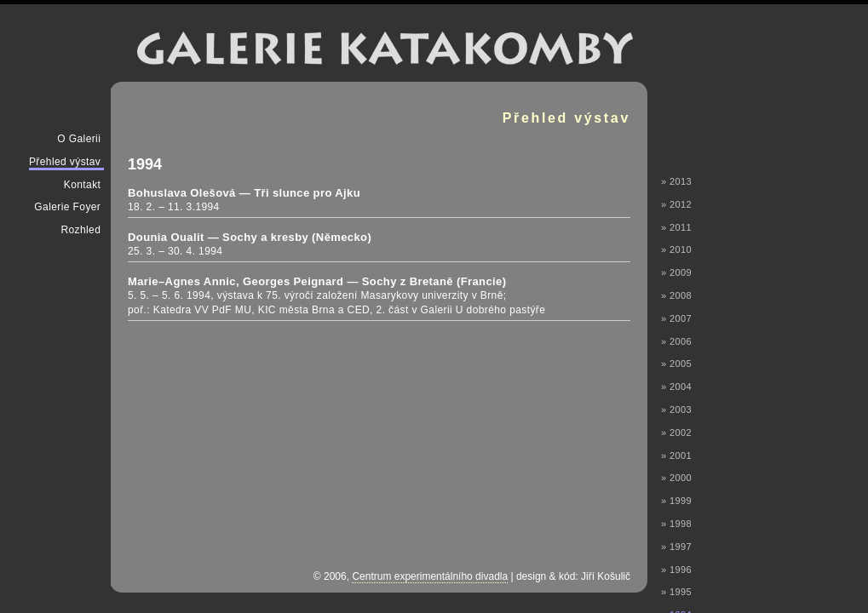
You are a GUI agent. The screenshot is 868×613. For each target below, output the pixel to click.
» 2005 (676, 364)
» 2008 (676, 295)
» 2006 (676, 341)
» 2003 (676, 410)
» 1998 (676, 524)
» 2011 (676, 227)
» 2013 (676, 181)
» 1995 (676, 592)
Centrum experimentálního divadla (430, 576)
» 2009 (676, 272)
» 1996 (676, 570)
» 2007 (676, 318)
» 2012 (676, 204)
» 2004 (676, 387)
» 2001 (676, 455)
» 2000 (676, 478)
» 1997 (676, 547)
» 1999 (676, 501)
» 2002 (676, 433)
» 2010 (676, 249)
